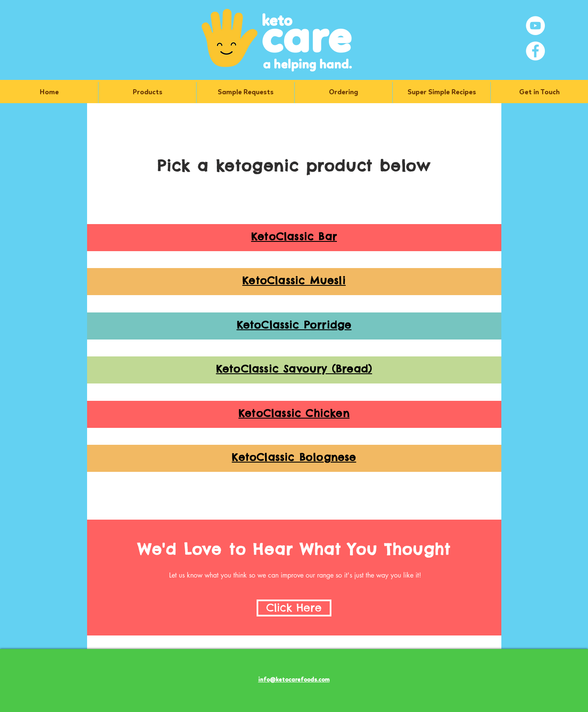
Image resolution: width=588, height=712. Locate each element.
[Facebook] (535, 51)
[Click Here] (294, 608)
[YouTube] (535, 26)
